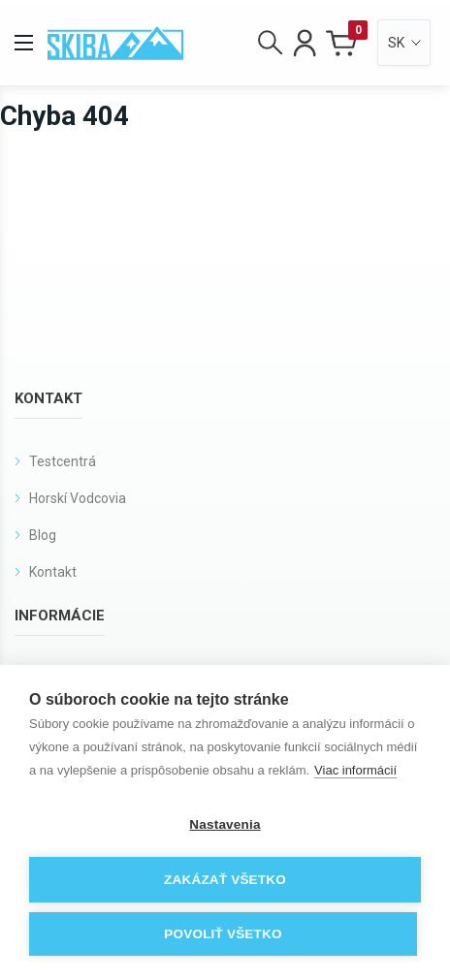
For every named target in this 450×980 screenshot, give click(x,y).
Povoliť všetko (223, 934)
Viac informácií (355, 770)
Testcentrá (63, 461)
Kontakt (53, 572)
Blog (43, 535)
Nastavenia (225, 824)
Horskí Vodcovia (78, 498)
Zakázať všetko (225, 880)
